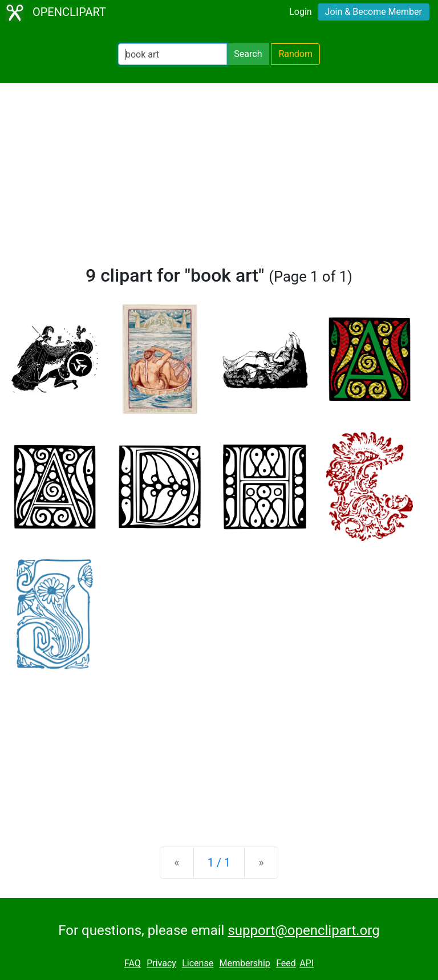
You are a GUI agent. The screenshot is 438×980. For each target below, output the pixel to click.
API (307, 964)
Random (295, 54)
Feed (286, 964)
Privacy (161, 964)
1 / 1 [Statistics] (219, 863)
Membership (244, 964)
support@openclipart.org (303, 930)
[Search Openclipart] (173, 54)
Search (248, 54)
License (198, 964)
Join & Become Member (374, 12)
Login (300, 12)
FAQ (133, 964)
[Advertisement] (219, 179)
